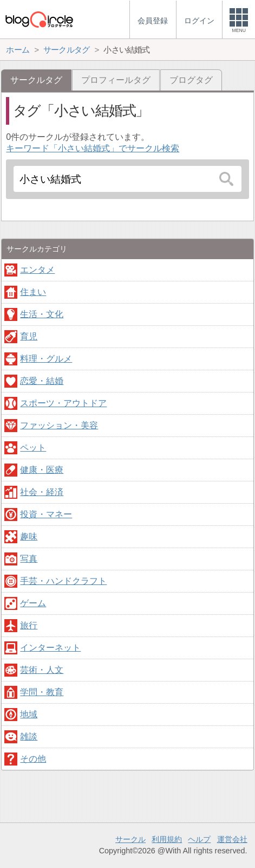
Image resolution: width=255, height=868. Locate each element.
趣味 (29, 536)
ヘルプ (199, 839)
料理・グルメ (46, 359)
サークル (130, 839)
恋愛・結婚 (42, 381)
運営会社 (232, 839)
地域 (29, 714)
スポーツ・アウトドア (63, 403)
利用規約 (167, 839)
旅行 (29, 625)
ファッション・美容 (59, 425)
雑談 (29, 737)
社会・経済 (42, 492)
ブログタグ (191, 80)
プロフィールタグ (116, 80)
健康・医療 (42, 470)
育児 (29, 336)
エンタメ (37, 270)
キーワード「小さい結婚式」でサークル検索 (93, 148)
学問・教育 (42, 692)
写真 (29, 559)
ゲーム (33, 603)
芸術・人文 (42, 670)
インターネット (50, 648)
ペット (33, 448)
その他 (33, 759)
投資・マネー (46, 514)
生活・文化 (42, 314)
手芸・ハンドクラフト (63, 581)
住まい (33, 292)
